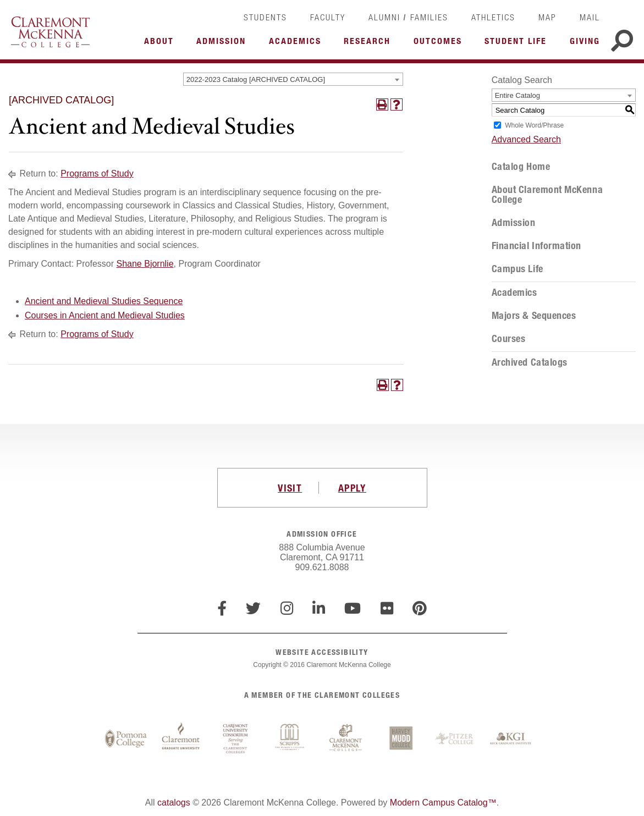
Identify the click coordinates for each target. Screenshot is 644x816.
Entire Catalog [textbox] (518, 95)
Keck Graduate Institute (511, 739)
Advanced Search (526, 139)
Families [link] (429, 17)
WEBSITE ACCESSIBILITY (322, 652)
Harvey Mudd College (401, 739)
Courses (509, 339)
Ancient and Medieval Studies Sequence (104, 301)
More (162, 44)
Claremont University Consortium (236, 739)
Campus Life (518, 269)
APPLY (352, 488)
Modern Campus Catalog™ (443, 803)
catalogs (174, 803)
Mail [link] (590, 17)
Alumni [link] (384, 17)
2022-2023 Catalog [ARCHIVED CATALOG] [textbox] (256, 79)
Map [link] (547, 17)
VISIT (290, 488)
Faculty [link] (328, 17)
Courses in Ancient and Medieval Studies (105, 315)
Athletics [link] (493, 17)
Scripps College (291, 739)
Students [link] (265, 17)
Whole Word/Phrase (534, 125)
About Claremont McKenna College (547, 195)
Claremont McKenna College (50, 32)
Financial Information (536, 246)
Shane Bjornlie (145, 264)
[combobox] (293, 79)
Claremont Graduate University (181, 739)
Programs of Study (97, 173)
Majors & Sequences (534, 316)
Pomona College (126, 739)
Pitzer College (456, 739)
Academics (514, 293)
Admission (514, 223)
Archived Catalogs (530, 362)
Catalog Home (521, 167)
